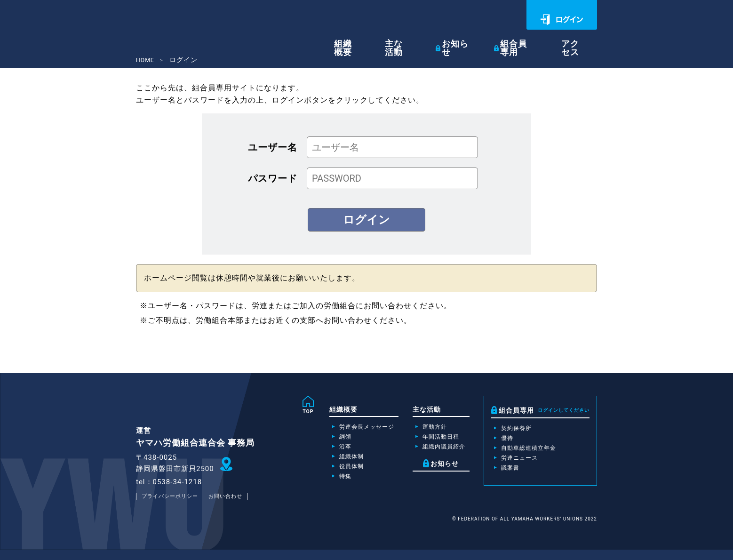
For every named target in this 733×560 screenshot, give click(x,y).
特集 (325, 486)
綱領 (325, 440)
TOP (287, 412)
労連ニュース (518, 464)
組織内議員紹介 (435, 452)
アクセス (581, 39)
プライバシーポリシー (173, 506)
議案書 (507, 475)
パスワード (273, 178)
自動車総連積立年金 (529, 452)
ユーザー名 (273, 147)
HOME (146, 60)
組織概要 (370, 39)
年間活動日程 (432, 440)
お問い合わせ (233, 506)
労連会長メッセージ (350, 429)
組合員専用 (530, 38)
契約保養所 (514, 430)
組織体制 (332, 463)
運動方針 (425, 429)
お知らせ (471, 38)
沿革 (325, 452)
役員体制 (332, 474)
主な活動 (417, 39)
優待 (504, 441)
